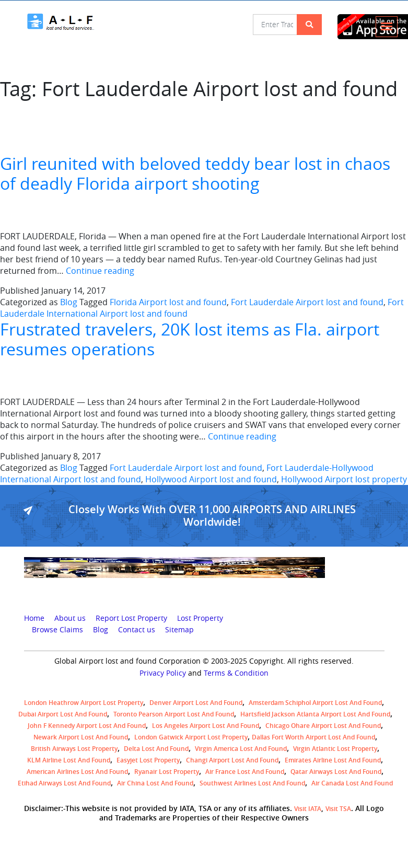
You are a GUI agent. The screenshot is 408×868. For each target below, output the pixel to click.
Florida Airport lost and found (168, 302)
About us (70, 618)
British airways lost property (74, 749)
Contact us (137, 630)
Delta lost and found (156, 749)
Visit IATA (308, 809)
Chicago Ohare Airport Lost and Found (323, 726)
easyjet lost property (148, 760)
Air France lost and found (245, 772)
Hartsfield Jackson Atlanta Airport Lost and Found (315, 714)
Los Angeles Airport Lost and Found (206, 726)
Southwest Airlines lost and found (252, 783)
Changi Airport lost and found (232, 760)
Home (34, 618)
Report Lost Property (131, 618)
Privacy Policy (163, 673)
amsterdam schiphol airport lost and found (315, 703)
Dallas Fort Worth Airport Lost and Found (313, 737)
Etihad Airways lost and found (64, 783)
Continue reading (100, 271)
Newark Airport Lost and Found (81, 737)
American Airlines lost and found (77, 772)
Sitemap (179, 630)
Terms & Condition (236, 673)
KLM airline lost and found (69, 760)
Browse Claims (57, 630)
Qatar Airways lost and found (336, 772)
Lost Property (200, 618)
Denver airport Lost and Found (196, 703)
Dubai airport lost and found (63, 714)
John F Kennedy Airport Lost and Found (87, 726)
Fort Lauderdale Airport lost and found (307, 302)
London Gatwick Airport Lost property (191, 737)
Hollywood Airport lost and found (211, 479)
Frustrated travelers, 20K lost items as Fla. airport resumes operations (190, 339)
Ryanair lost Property (167, 772)
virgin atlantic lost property (335, 749)
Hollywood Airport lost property (344, 479)
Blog (69, 302)
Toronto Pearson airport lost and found (174, 714)
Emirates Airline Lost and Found (333, 760)
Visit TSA (338, 809)
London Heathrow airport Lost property (84, 703)
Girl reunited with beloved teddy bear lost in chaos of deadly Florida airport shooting (195, 173)
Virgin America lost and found (241, 749)
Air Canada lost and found (352, 783)
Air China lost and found (155, 783)
